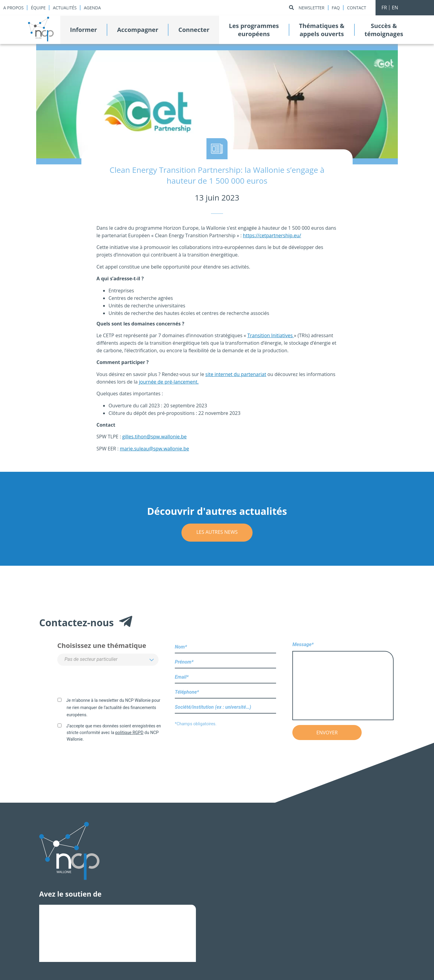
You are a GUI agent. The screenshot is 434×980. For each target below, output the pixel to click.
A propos (13, 8)
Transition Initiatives (271, 335)
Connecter (194, 30)
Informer (83, 30)
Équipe (38, 8)
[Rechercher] (291, 8)
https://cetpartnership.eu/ (272, 235)
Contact (356, 8)
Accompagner (138, 30)
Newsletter (312, 8)
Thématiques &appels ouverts (322, 30)
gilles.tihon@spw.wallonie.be (155, 437)
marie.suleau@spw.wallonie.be (155, 449)
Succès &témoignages (384, 30)
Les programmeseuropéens (254, 30)
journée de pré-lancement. (169, 382)
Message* (343, 681)
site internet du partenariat (236, 374)
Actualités (65, 8)
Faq (336, 8)
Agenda (92, 8)
